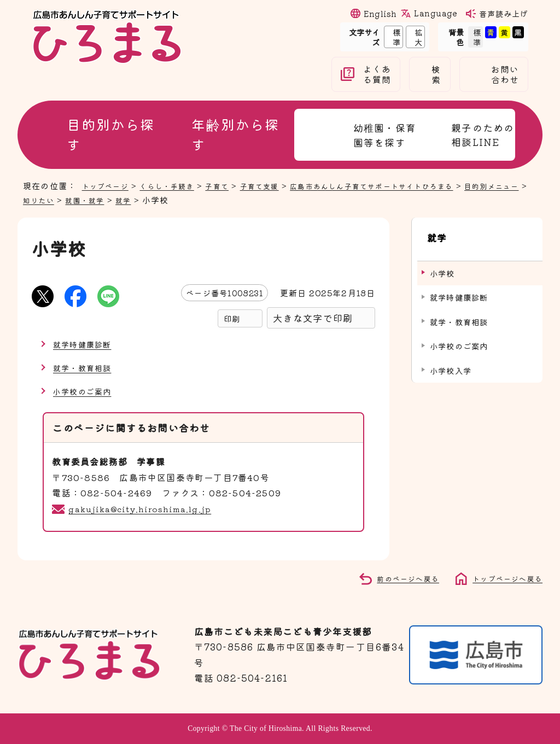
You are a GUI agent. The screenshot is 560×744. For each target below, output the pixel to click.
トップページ (109, 185)
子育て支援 (280, 185)
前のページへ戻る (396, 578)
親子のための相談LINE (483, 134)
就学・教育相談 (86, 367)
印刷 (232, 318)
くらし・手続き (177, 185)
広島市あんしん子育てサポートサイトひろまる (406, 185)
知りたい (87, 200)
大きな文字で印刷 (313, 318)
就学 (180, 200)
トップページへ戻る (503, 578)
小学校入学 (451, 360)
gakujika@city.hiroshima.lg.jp (144, 508)
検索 (436, 74)
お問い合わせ (505, 74)
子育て (233, 185)
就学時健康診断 (86, 344)
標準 (392, 37)
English (380, 13)
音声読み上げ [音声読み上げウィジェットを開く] (504, 13)
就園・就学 (139, 200)
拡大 (414, 37)
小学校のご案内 (86, 391)
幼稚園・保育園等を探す (385, 135)
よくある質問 (377, 74)
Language (435, 13)
